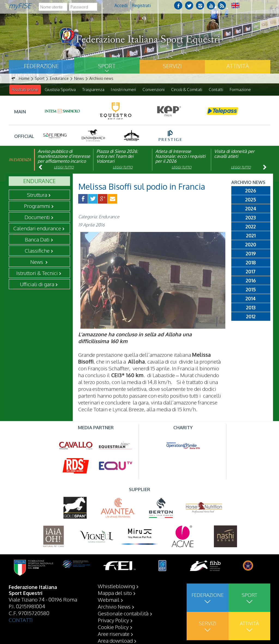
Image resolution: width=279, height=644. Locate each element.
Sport (107, 66)
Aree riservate (114, 634)
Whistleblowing (116, 586)
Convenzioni (154, 90)
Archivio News (114, 606)
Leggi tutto (64, 167)
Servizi (172, 66)
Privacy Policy (113, 620)
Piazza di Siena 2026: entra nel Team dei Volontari (117, 156)
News (37, 262)
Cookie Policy (113, 627)
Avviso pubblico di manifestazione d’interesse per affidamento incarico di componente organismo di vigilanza (64, 161)
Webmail (109, 600)
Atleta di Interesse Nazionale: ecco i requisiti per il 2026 (180, 156)
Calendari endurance (37, 228)
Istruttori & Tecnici (37, 273)
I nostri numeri (123, 90)
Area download (115, 640)
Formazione (240, 90)
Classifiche (37, 251)
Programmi (37, 206)
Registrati (141, 5)
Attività (238, 66)
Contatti (216, 90)
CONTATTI (21, 620)
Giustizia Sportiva (60, 90)
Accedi (121, 5)
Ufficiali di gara (37, 284)
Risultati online (25, 90)
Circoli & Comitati (187, 90)
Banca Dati (37, 240)
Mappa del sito (115, 593)
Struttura (37, 195)
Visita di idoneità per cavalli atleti (234, 154)
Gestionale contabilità (123, 613)
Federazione (41, 66)
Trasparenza (93, 90)
